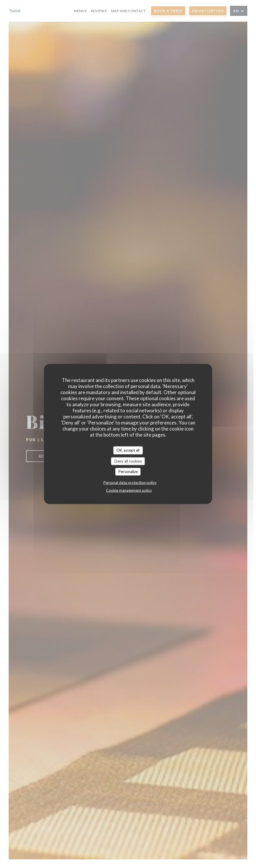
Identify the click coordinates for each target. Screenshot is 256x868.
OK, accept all (128, 450)
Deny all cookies (128, 461)
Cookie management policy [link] (129, 490)
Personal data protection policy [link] (130, 482)
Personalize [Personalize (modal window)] (128, 472)
